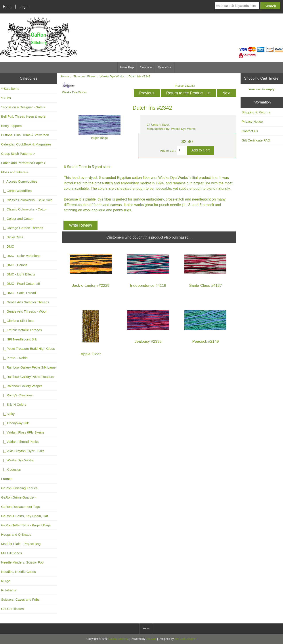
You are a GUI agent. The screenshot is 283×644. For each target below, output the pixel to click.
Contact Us (250, 131)
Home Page (127, 67)
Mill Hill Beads (11, 553)
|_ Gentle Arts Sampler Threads (25, 302)
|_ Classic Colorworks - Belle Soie (27, 200)
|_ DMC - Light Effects (18, 274)
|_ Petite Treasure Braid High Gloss (28, 349)
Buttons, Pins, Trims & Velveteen (25, 135)
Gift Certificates (12, 609)
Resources (146, 67)
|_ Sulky (8, 414)
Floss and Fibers (84, 76)
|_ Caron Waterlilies (16, 191)
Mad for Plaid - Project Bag (21, 544)
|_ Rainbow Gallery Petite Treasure (28, 377)
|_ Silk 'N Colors (14, 404)
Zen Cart (151, 639)
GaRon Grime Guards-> (19, 497)
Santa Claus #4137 (205, 286)
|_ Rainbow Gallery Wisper (22, 386)
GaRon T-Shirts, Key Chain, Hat (25, 516)
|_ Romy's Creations (17, 395)
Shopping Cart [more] (262, 78)
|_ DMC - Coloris (14, 265)
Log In (24, 7)
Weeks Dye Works (112, 76)
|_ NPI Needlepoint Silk (19, 339)
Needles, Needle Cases (18, 572)
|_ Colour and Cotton (17, 219)
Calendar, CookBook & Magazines (26, 144)
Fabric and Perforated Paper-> (23, 163)
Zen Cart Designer (185, 639)
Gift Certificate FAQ (256, 140)
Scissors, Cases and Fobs (20, 599)
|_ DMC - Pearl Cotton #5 (21, 284)
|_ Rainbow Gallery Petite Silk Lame (28, 367)
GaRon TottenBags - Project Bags (26, 525)
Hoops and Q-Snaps (16, 534)
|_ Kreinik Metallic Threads (21, 330)
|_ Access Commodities (19, 181)
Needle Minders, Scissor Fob (22, 562)
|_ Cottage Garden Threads (22, 228)
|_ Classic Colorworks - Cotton (24, 209)
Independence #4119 (148, 286)
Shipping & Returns (256, 112)
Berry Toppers (11, 126)
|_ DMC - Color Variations (21, 256)
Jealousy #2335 (148, 341)
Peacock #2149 (205, 341)
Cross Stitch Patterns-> (18, 154)
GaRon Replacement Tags (20, 507)
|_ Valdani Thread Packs (20, 442)
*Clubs (6, 98)
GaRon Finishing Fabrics (19, 488)
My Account (165, 67)
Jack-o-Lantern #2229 (91, 286)
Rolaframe (9, 590)
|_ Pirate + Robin (14, 358)
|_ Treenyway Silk (15, 423)
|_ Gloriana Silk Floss (18, 321)
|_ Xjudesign (11, 469)
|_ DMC (8, 246)
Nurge (6, 581)
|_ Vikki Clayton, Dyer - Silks (23, 451)
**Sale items (10, 89)
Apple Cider (91, 354)
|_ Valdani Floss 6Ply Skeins (23, 432)
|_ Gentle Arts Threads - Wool (24, 311)
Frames (7, 479)
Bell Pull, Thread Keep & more (23, 116)
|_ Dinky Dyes (12, 237)
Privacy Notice (252, 121)
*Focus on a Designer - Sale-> (23, 107)
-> (15, 172)
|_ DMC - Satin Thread (18, 293)
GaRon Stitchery (118, 639)
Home (8, 7)
